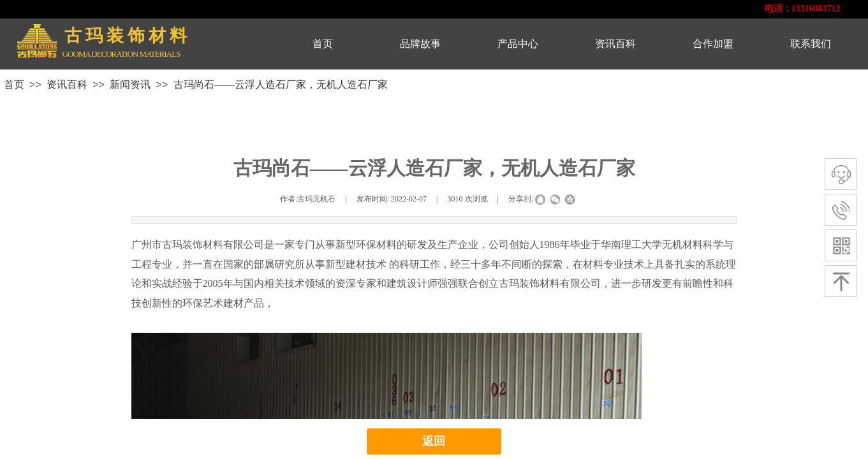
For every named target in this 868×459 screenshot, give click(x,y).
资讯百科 (615, 44)
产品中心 (518, 44)
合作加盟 (713, 44)
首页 (323, 44)
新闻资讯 (130, 84)
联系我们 (811, 44)
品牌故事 (420, 44)
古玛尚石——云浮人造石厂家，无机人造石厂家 (281, 84)
